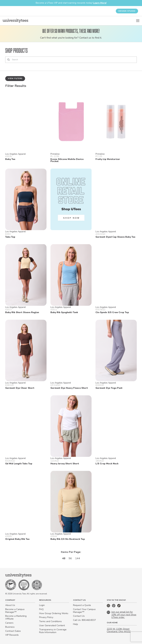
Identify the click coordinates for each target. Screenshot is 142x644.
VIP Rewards (12, 635)
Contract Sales (13, 631)
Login (42, 605)
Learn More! (100, 3)
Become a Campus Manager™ (15, 611)
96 (70, 558)
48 (64, 558)
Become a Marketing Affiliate (16, 617)
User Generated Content (52, 625)
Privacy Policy (46, 617)
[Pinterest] (114, 607)
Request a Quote (82, 605)
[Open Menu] (138, 21)
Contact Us (79, 616)
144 (78, 558)
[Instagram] (109, 607)
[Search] (71, 60)
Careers (9, 623)
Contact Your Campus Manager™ (84, 611)
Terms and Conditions (50, 621)
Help (76, 624)
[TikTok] (119, 607)
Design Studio (127, 11)
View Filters (15, 78)
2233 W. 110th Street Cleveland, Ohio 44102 (119, 630)
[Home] (15, 21)
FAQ (41, 609)
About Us (10, 605)
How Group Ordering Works (54, 613)
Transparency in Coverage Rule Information (53, 631)
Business (10, 627)
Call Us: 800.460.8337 (84, 620)
